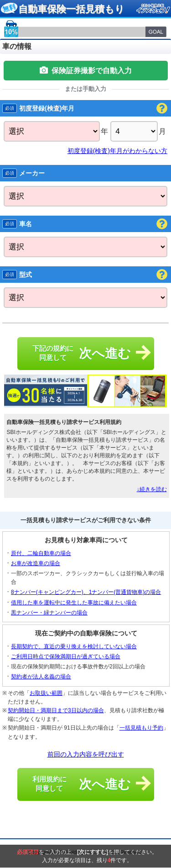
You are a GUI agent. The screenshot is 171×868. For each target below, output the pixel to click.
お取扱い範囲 (46, 693)
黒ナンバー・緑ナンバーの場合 (49, 613)
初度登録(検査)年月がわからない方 (117, 151)
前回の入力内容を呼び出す (86, 754)
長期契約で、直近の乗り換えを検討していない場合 (74, 646)
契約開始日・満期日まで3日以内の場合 (56, 710)
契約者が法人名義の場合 (41, 677)
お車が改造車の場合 (36, 563)
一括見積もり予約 (141, 728)
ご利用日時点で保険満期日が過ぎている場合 (66, 656)
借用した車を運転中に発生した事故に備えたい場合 (74, 603)
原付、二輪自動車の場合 (41, 553)
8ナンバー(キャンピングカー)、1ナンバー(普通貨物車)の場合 (86, 592)
